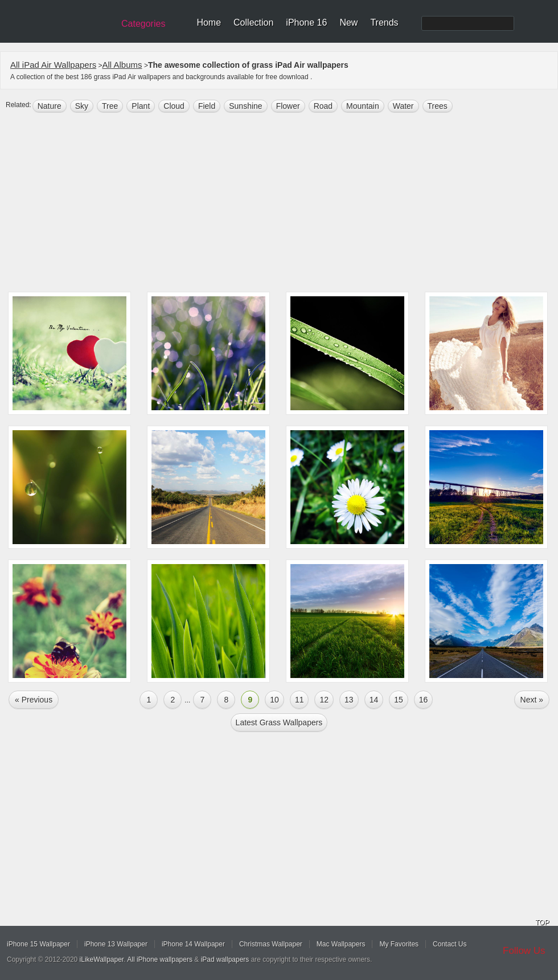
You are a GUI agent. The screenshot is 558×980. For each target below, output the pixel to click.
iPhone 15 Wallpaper (38, 944)
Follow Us (524, 951)
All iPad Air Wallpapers (53, 65)
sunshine (245, 106)
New (348, 23)
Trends (384, 23)
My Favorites (399, 944)
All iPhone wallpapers (160, 959)
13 (349, 700)
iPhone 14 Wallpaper (193, 944)
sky (82, 106)
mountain (363, 106)
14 (374, 700)
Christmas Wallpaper (271, 944)
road (323, 106)
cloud (174, 106)
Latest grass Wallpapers (279, 722)
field (207, 106)
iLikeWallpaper (102, 959)
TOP (542, 922)
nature (50, 106)
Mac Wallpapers (341, 944)
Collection (253, 23)
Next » (532, 700)
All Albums (122, 65)
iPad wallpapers (225, 959)
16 (424, 700)
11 (299, 700)
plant (141, 106)
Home (209, 23)
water (403, 106)
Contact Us (450, 944)
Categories (143, 24)
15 (399, 700)
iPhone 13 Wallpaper (116, 944)
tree (110, 106)
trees (438, 106)
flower (288, 106)
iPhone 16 (306, 23)
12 (324, 700)
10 (274, 700)
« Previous (34, 700)
